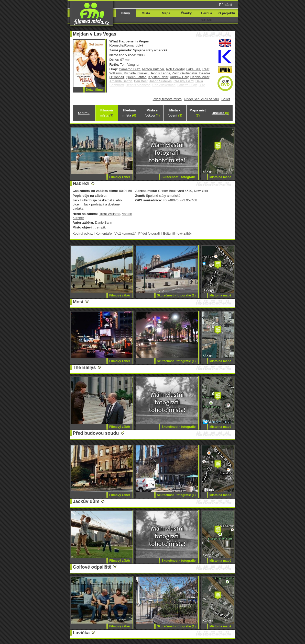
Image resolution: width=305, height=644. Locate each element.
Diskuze (220, 113)
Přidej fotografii (149, 233)
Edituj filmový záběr (178, 233)
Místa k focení (175, 113)
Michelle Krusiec (136, 73)
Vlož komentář (125, 233)
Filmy (126, 13)
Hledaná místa (129, 113)
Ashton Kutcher (153, 69)
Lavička (81, 633)
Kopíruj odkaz (83, 233)
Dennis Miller (200, 77)
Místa (146, 13)
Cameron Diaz (129, 69)
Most (78, 302)
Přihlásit (226, 5)
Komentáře (104, 233)
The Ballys (84, 367)
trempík (100, 227)
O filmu (84, 113)
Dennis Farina (160, 73)
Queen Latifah (136, 77)
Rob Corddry (175, 69)
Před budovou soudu (96, 433)
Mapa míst (198, 113)
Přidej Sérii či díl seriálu (201, 99)
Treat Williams (110, 214)
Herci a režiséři (206, 17)
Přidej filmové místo (167, 99)
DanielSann (104, 222)
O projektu (227, 13)
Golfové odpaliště (92, 567)
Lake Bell (193, 69)
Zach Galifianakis (185, 73)
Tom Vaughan (130, 65)
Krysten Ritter (158, 77)
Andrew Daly (179, 77)
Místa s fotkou (152, 113)
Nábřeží (81, 183)
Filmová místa (107, 113)
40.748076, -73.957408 (180, 200)
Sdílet (226, 99)
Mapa (166, 13)
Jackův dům (86, 501)
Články (186, 13)
